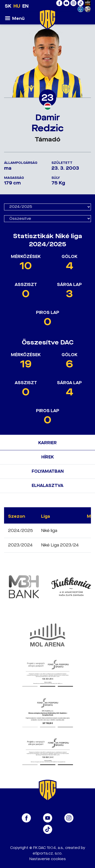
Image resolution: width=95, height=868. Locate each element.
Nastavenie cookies (48, 859)
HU (17, 6)
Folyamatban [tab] (48, 471)
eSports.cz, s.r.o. (48, 853)
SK (8, 6)
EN (25, 6)
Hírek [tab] (48, 457)
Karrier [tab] (48, 443)
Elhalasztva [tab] (48, 486)
